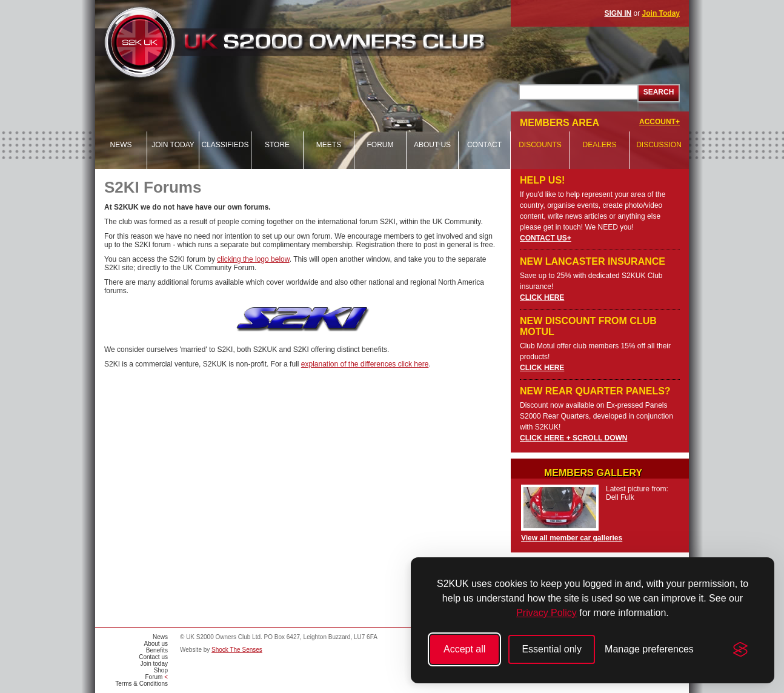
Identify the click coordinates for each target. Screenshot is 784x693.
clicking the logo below (253, 259)
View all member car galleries (572, 538)
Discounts (540, 145)
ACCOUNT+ (659, 122)
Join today (173, 145)
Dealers (599, 145)
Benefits (157, 650)
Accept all (464, 649)
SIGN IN (618, 13)
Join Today (661, 13)
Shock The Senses (237, 650)
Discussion (659, 145)
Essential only (552, 649)
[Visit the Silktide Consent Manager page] (740, 649)
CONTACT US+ (546, 238)
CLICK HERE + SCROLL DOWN (573, 438)
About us (432, 145)
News (121, 145)
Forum (380, 145)
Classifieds (225, 145)
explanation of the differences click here (365, 364)
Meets (329, 145)
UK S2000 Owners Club (317, 42)
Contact (484, 145)
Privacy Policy (546, 613)
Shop (161, 670)
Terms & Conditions (141, 684)
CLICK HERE (542, 297)
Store (277, 145)
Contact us (153, 657)
